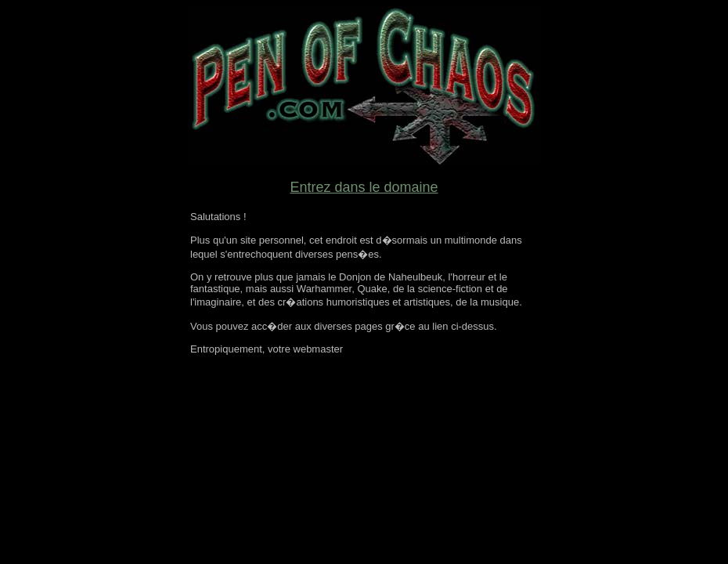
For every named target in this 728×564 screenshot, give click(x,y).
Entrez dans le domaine (364, 187)
